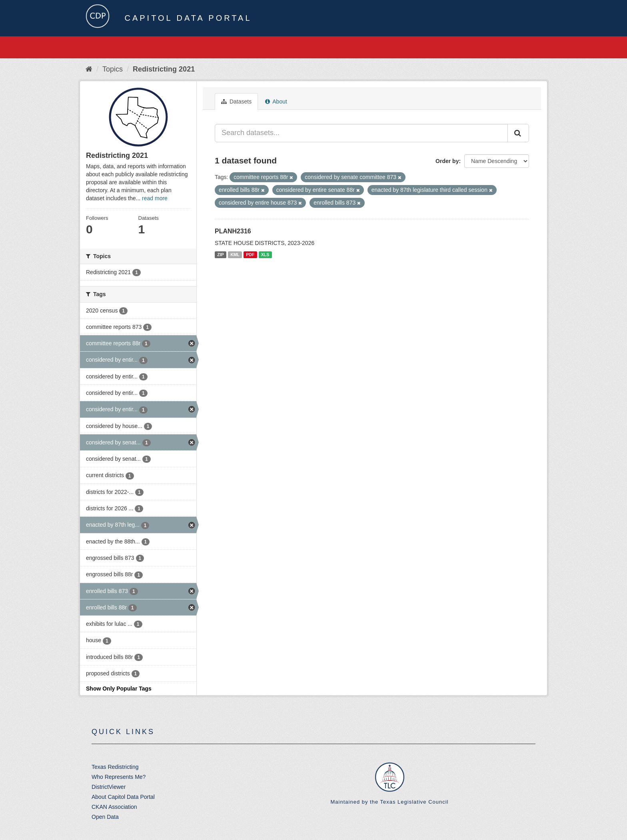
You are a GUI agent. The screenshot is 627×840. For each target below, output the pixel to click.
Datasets (236, 102)
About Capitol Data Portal (123, 797)
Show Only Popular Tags (119, 689)
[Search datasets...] (361, 133)
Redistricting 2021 (164, 69)
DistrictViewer (109, 787)
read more (155, 198)
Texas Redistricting (115, 767)
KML (235, 255)
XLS (265, 255)
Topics (113, 69)
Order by (447, 161)
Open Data (105, 817)
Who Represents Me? (119, 777)
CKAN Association (114, 807)
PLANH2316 (233, 231)
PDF (250, 255)
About (276, 102)
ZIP (220, 255)
